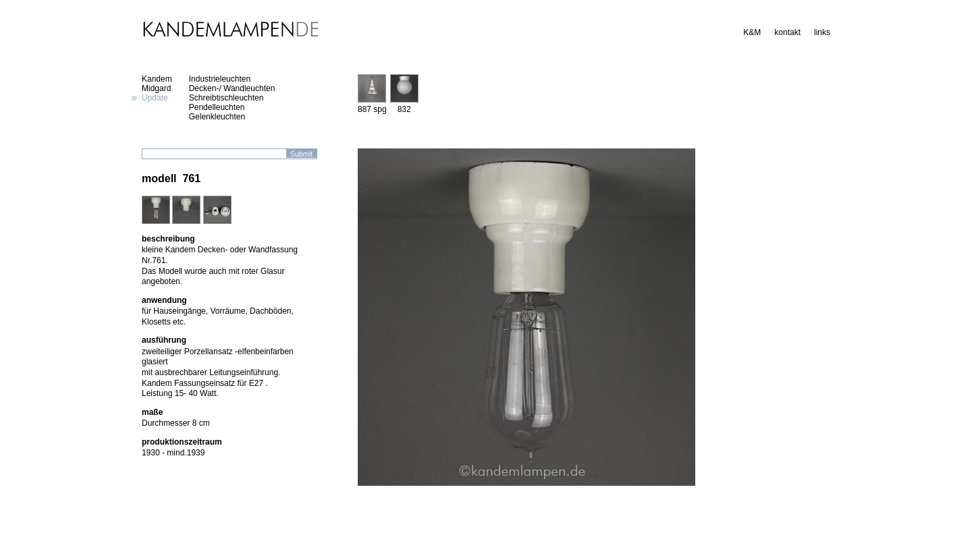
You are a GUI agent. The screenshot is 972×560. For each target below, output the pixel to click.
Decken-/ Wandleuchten (232, 88)
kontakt (787, 32)
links (822, 32)
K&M (752, 32)
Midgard (156, 88)
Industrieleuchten (220, 79)
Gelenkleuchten (217, 117)
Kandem (157, 79)
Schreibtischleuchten (226, 98)
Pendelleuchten (217, 107)
